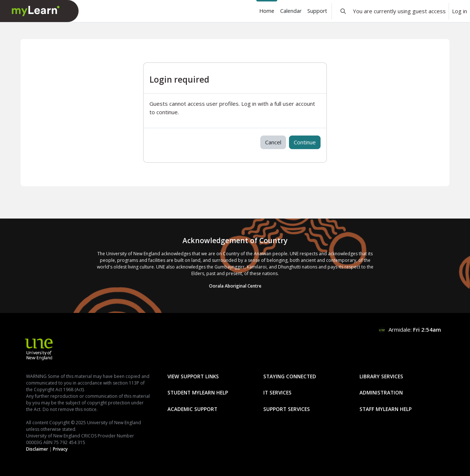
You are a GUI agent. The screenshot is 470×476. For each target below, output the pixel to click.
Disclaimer (37, 449)
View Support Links (193, 376)
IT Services (277, 392)
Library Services (381, 376)
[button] (343, 11)
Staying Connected (290, 376)
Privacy (60, 449)
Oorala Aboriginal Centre (235, 286)
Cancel (273, 142)
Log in (460, 11)
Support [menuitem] (317, 11)
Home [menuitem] (267, 11)
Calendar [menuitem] (291, 11)
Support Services (287, 409)
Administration (381, 392)
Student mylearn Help (198, 392)
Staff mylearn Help (386, 409)
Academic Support (192, 409)
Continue (305, 142)
